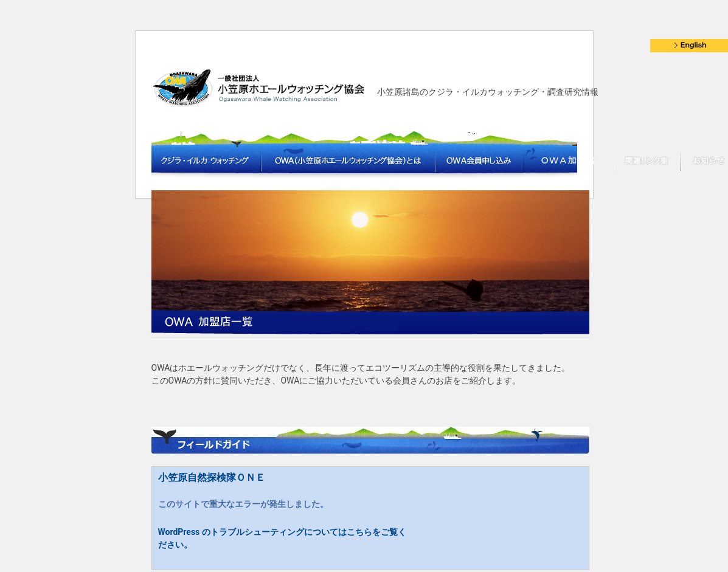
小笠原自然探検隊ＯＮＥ (212, 477)
